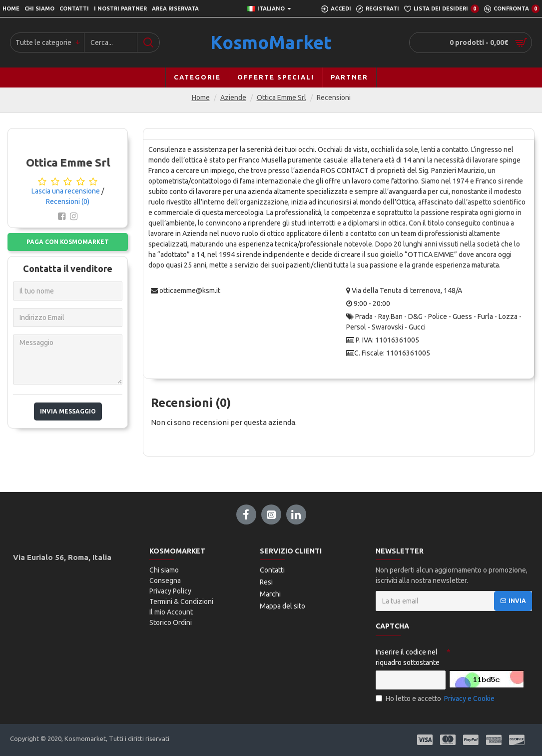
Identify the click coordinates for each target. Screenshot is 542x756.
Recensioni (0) (68, 201)
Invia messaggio (68, 411)
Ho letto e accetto (436, 699)
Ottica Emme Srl (281, 97)
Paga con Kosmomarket (68, 242)
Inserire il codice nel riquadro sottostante (408, 657)
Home (201, 97)
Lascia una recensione (66, 191)
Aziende (233, 97)
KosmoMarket (271, 42)
